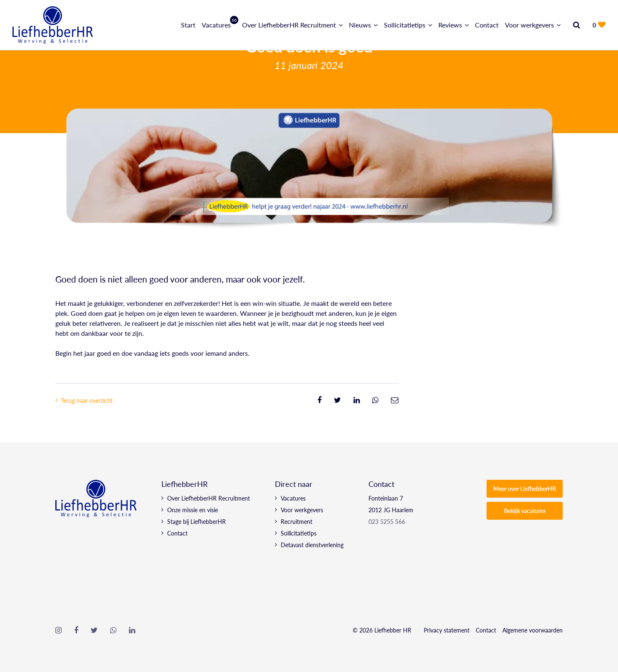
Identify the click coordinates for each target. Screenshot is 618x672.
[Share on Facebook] (319, 400)
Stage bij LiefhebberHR (197, 521)
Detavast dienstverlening (312, 545)
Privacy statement (447, 630)
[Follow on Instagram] (58, 630)
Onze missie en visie (193, 510)
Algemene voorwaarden (533, 630)
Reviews (450, 25)
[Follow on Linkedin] (132, 630)
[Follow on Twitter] (94, 630)
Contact (487, 25)
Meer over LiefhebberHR (525, 489)
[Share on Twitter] (337, 400)
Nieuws (360, 25)
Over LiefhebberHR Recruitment (289, 25)
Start (188, 25)
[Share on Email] (395, 400)
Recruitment (297, 521)
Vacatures (219, 25)
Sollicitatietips (405, 25)
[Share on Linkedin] (357, 400)
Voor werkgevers (529, 25)
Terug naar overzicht (87, 400)
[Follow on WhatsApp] (113, 630)
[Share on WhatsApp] (375, 400)
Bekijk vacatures (525, 511)
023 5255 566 (387, 521)
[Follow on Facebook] (76, 630)
